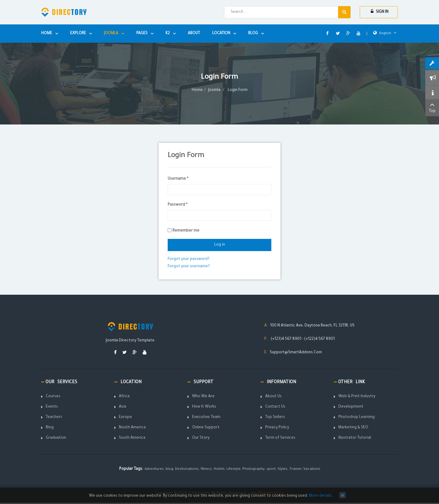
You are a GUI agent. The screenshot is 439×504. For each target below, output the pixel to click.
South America (132, 438)
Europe (125, 417)
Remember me (186, 231)
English (385, 34)
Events (52, 407)
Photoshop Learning (357, 417)
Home (197, 90)
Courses (53, 397)
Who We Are (203, 397)
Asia (123, 407)
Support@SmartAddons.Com (296, 353)
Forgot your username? (189, 267)
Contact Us (275, 407)
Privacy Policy (277, 428)
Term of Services (280, 438)
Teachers (54, 417)
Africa (124, 397)
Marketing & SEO (353, 428)
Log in (220, 245)
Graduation (56, 438)
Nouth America (132, 428)
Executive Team (206, 417)
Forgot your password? (189, 259)
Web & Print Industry (357, 397)
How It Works (204, 407)
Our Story (201, 438)
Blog (50, 428)
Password (178, 205)
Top (432, 107)
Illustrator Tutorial (355, 438)
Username (178, 179)
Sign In (380, 12)
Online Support (206, 428)
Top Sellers (275, 417)
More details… (321, 496)
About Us (273, 397)
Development (351, 407)
